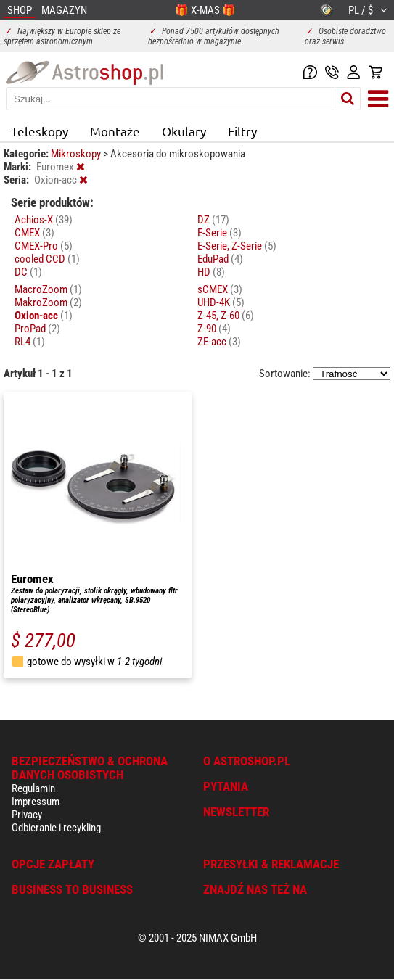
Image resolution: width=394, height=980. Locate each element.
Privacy (27, 815)
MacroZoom (48, 289)
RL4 (30, 342)
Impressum (36, 802)
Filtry (242, 131)
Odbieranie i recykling (56, 828)
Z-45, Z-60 (226, 316)
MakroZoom (48, 302)
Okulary (184, 131)
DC (28, 272)
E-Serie (219, 233)
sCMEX (220, 289)
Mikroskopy (77, 154)
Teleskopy (40, 131)
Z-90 (214, 329)
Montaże (115, 131)
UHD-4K (221, 302)
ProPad (37, 329)
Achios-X (44, 220)
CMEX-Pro (44, 246)
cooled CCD (47, 259)
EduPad (220, 259)
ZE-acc (219, 342)
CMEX (34, 233)
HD (211, 272)
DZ (213, 220)
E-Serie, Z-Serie (237, 246)
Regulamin (33, 788)
